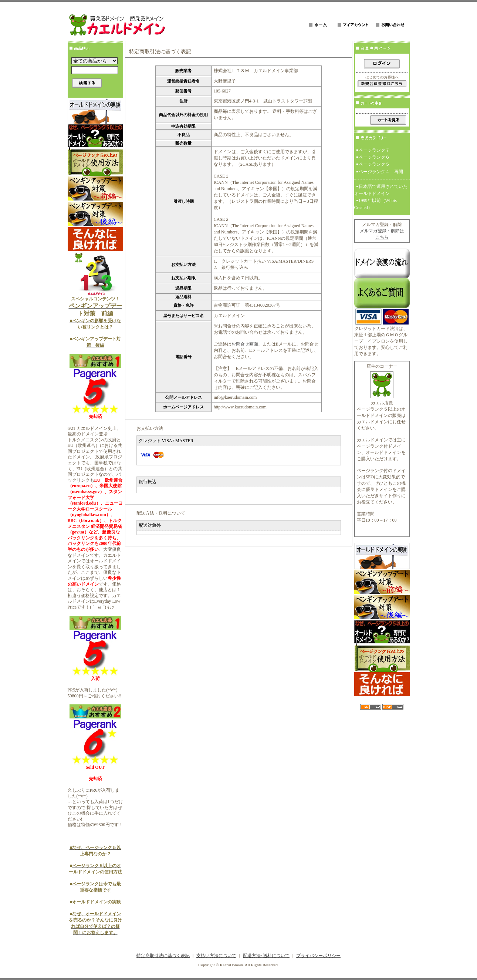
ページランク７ (374, 150)
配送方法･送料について (266, 956)
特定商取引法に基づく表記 (163, 956)
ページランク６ (374, 157)
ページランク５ (374, 164)
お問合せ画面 (245, 344)
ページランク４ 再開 (381, 172)
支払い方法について (216, 956)
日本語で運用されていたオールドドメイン (381, 190)
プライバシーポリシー (318, 956)
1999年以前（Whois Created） (375, 204)
